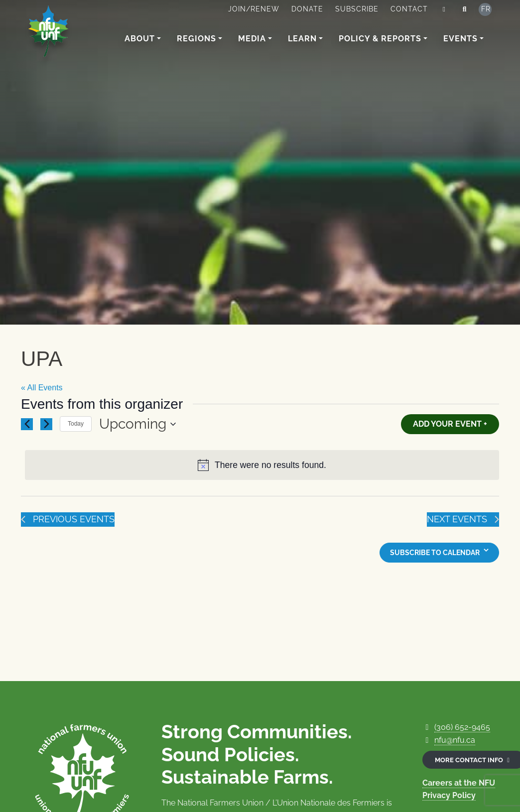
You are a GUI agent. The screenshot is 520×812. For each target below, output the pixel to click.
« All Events (42, 388)
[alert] (262, 465)
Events (460, 39)
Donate (307, 9)
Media (252, 39)
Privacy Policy (449, 795)
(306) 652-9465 (462, 727)
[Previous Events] (27, 424)
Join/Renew (254, 9)
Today (76, 424)
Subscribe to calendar (435, 553)
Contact (409, 9)
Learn (302, 39)
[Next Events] (46, 424)
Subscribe (357, 9)
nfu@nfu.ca (455, 740)
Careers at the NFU (459, 783)
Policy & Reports (380, 39)
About (140, 39)
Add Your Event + (450, 424)
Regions (196, 39)
